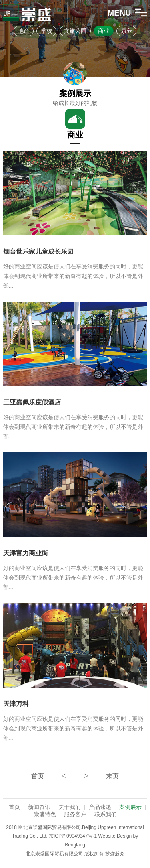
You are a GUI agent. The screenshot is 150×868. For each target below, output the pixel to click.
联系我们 (106, 814)
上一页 (64, 776)
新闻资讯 (39, 807)
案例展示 (130, 807)
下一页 (87, 776)
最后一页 (112, 776)
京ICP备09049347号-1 (73, 836)
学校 (46, 31)
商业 (104, 31)
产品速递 (100, 807)
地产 (24, 31)
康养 (126, 31)
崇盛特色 (45, 814)
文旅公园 (75, 31)
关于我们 (70, 807)
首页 (14, 807)
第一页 (38, 776)
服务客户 (75, 814)
